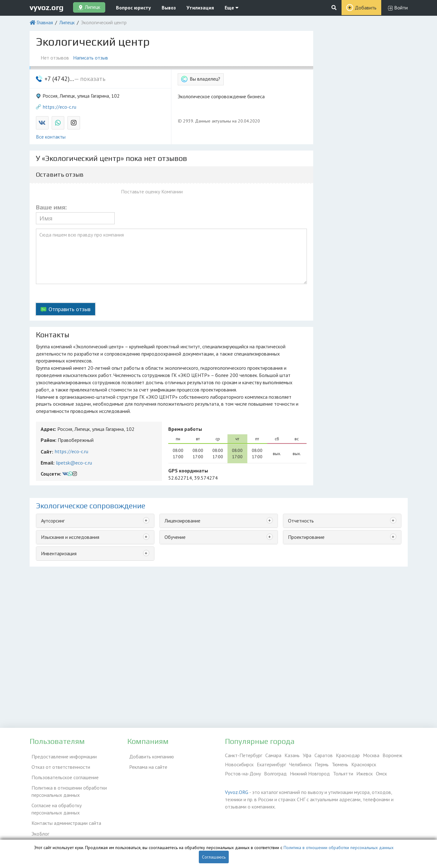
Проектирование (306, 537)
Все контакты (51, 137)
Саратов (324, 755)
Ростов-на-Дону (243, 774)
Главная (45, 22)
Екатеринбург (271, 764)
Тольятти (343, 774)
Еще (232, 8)
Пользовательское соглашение (63, 774)
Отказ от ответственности (59, 764)
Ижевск (365, 774)
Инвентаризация (59, 553)
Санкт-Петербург (244, 755)
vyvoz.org (47, 7)
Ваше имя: (51, 207)
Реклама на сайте (146, 764)
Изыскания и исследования (70, 537)
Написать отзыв (93, 58)
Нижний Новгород (310, 774)
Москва (371, 755)
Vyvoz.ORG (237, 792)
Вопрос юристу (133, 8)
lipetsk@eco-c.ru (74, 463)
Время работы (185, 429)
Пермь (322, 764)
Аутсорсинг (53, 521)
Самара (273, 755)
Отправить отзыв (69, 309)
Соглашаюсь (214, 857)
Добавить (366, 8)
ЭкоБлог (38, 824)
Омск (381, 774)
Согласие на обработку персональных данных (71, 803)
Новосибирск (239, 764)
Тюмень (340, 764)
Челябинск (300, 764)
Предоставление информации (62, 755)
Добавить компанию (150, 755)
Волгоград (275, 774)
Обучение (175, 537)
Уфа (307, 755)
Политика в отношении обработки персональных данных (67, 786)
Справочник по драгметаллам (62, 833)
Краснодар (348, 755)
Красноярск (364, 764)
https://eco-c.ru (60, 107)
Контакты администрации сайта (64, 815)
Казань (292, 755)
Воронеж (392, 755)
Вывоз (169, 8)
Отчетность (301, 521)
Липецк (67, 22)
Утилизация (200, 8)
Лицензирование (182, 521)
